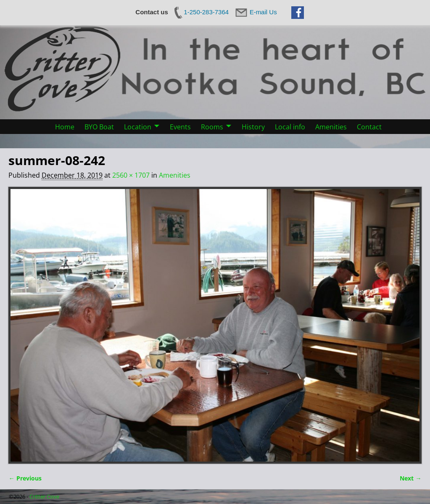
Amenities (331, 127)
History (253, 127)
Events (180, 127)
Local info (290, 127)
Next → (410, 478)
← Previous (25, 478)
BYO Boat (99, 127)
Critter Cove (44, 496)
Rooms (212, 127)
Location (138, 127)
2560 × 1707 (131, 175)
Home (65, 127)
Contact (369, 127)
